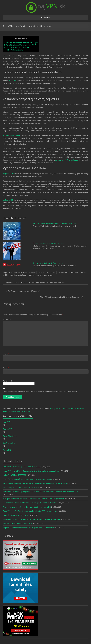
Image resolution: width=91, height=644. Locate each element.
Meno (6, 354)
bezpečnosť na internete (68, 272)
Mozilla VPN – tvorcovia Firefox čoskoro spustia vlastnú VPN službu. (31, 503)
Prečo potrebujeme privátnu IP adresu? (49, 243)
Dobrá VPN (8, 200)
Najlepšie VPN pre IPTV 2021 (15, 475)
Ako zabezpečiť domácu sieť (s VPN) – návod (21, 487)
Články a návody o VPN (39, 283)
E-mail (6, 368)
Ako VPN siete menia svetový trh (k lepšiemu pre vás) (54, 223)
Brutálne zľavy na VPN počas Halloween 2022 (21, 467)
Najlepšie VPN (9, 173)
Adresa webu (8, 381)
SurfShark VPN (9, 443)
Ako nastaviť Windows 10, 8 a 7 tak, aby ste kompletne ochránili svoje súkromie (35, 483)
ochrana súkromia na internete (41, 275)
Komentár (7, 319)
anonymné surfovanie (47, 272)
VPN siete (13, 80)
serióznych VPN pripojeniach (67, 160)
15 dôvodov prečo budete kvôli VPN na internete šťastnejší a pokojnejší (32, 519)
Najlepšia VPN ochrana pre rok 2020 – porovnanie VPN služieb (28, 528)
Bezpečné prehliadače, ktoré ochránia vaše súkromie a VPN (27, 479)
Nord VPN (7, 422)
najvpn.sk (10, 283)
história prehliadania (18, 275)
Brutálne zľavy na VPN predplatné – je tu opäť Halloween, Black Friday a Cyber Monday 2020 (41, 492)
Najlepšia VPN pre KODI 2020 (15, 515)
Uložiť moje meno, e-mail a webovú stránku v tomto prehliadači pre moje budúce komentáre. (40, 392)
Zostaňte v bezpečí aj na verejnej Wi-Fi (20, 45)
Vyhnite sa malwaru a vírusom (17, 47)
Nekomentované (58, 283)
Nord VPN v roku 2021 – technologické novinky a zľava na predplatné (31, 471)
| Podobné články (15, 50)
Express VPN (8, 429)
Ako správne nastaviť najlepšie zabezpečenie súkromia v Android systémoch (33, 499)
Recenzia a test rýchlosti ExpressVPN (48, 263)
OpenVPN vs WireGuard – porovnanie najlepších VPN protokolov (29, 511)
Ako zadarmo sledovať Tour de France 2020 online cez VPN (27, 507)
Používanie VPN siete (11, 135)
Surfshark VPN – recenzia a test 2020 (18, 523)
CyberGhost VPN (10, 436)
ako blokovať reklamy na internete (22, 272)
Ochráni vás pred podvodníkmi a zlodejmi (21, 43)
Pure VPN (7, 450)
